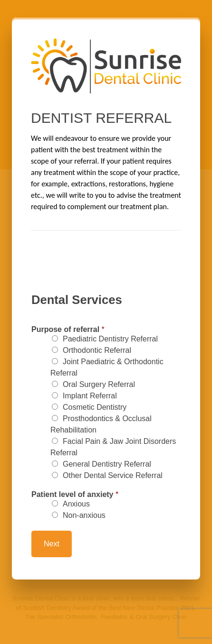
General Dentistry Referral (107, 464)
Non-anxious (84, 515)
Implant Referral (90, 396)
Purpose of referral (68, 330)
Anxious (76, 504)
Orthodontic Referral (97, 350)
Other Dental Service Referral (113, 475)
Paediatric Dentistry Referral (110, 339)
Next (52, 544)
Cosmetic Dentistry (95, 407)
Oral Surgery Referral (99, 384)
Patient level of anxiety (75, 495)
